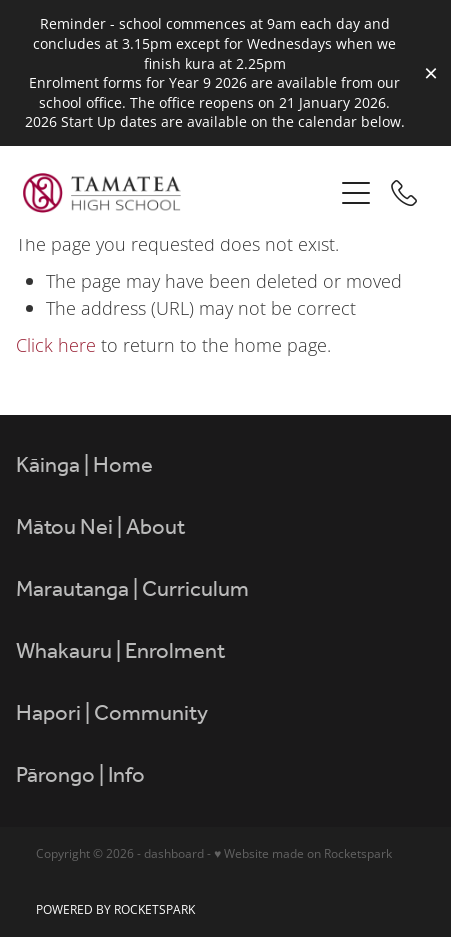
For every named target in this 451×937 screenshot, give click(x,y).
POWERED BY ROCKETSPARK (115, 909)
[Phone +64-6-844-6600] (404, 193)
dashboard (174, 853)
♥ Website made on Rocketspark (303, 853)
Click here (56, 345)
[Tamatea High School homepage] (178, 193)
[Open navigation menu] (356, 193)
